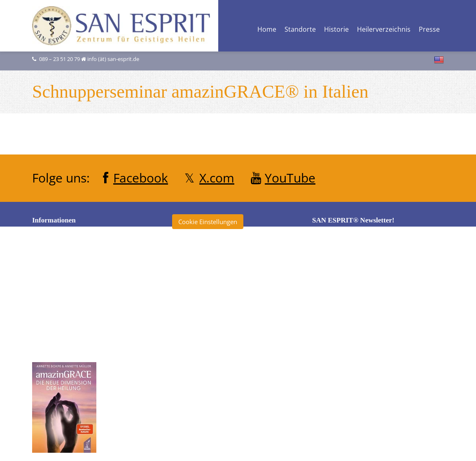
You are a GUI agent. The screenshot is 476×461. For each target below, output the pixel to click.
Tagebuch (194, 414)
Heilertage (195, 353)
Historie (336, 30)
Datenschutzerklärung (71, 287)
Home (267, 30)
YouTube (290, 178)
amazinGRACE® (203, 262)
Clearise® (194, 293)
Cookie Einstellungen (208, 222)
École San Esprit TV (207, 308)
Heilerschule (198, 338)
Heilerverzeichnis (384, 30)
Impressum (56, 302)
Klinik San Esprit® (205, 369)
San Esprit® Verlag (206, 384)
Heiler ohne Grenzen (210, 323)
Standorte (300, 30)
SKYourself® (198, 399)
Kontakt (51, 317)
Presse (429, 30)
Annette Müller (201, 277)
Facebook (141, 178)
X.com (217, 178)
